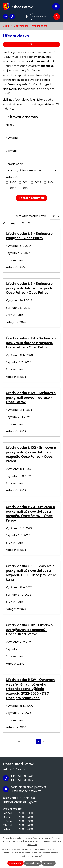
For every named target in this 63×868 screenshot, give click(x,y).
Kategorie (12, 177)
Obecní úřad (21, 26)
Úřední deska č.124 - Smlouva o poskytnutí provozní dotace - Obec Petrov (31, 397)
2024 (51, 182)
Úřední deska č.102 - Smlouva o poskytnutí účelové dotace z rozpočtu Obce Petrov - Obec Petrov (31, 454)
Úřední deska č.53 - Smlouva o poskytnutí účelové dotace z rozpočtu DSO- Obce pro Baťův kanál (31, 573)
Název (10, 125)
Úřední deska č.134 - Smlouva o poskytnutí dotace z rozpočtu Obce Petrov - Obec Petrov (31, 343)
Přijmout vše (15, 863)
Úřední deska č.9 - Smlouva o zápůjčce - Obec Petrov (29, 236)
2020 (13, 182)
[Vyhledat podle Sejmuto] (32, 157)
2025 (13, 188)
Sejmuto (11, 151)
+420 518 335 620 (22, 776)
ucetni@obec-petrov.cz (26, 791)
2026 (26, 188)
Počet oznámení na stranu (31, 216)
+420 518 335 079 (22, 780)
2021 (25, 182)
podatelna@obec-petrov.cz (28, 787)
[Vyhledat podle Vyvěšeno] (32, 144)
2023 (38, 182)
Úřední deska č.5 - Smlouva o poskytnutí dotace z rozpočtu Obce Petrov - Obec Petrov (29, 288)
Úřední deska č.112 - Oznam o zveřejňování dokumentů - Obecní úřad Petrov (29, 630)
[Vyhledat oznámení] (32, 198)
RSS (43, 44)
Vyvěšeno (12, 138)
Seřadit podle (15, 164)
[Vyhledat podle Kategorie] (7, 183)
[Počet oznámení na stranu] (55, 216)
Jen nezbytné (33, 863)
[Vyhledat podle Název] (32, 131)
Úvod (6, 26)
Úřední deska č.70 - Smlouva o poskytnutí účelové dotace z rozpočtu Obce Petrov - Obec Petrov (30, 514)
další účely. (32, 845)
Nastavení (49, 863)
